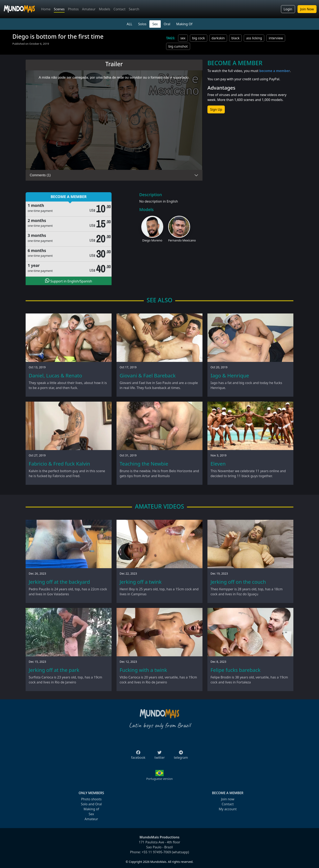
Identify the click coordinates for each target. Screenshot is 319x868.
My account (228, 809)
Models (104, 9)
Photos (73, 9)
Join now (228, 799)
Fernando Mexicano (182, 240)
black (235, 38)
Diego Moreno (152, 240)
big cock (199, 38)
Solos (142, 24)
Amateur (89, 9)
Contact (119, 9)
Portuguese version (159, 779)
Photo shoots (91, 799)
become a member (275, 71)
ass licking (254, 38)
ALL (129, 24)
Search (134, 9)
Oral (167, 24)
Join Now (307, 9)
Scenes (59, 9)
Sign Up (216, 109)
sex (183, 38)
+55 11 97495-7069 (156, 852)
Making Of (184, 24)
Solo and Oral (91, 804)
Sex (155, 24)
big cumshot (178, 46)
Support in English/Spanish (68, 281)
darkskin (218, 38)
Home (46, 9)
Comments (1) (40, 175)
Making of (91, 809)
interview (276, 38)
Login (288, 9)
